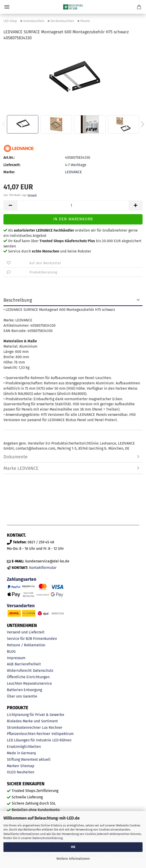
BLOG (11, 651)
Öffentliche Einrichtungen (28, 677)
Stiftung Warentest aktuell (29, 759)
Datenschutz (43, 671)
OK (73, 847)
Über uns (14, 696)
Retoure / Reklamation (26, 645)
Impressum (16, 658)
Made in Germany (21, 753)
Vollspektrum (63, 734)
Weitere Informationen (73, 859)
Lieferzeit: (12, 165)
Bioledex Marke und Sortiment (32, 721)
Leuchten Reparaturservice (29, 683)
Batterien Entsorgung (24, 690)
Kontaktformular (43, 568)
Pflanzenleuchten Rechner (29, 734)
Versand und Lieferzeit (26, 632)
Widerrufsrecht (19, 671)
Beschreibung (18, 300)
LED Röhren (62, 740)
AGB (10, 664)
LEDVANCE (73, 172)
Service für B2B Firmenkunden (32, 639)
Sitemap (27, 766)
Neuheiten (25, 772)
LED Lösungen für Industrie (29, 740)
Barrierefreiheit (28, 664)
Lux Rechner (52, 728)
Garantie (30, 696)
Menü (7, 7)
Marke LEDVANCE (21, 468)
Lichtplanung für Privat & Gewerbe (36, 715)
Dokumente (15, 457)
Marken (13, 766)
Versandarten (21, 606)
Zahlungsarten (22, 579)
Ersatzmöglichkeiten (24, 747)
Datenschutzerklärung (48, 838)
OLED (11, 772)
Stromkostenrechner (24, 728)
